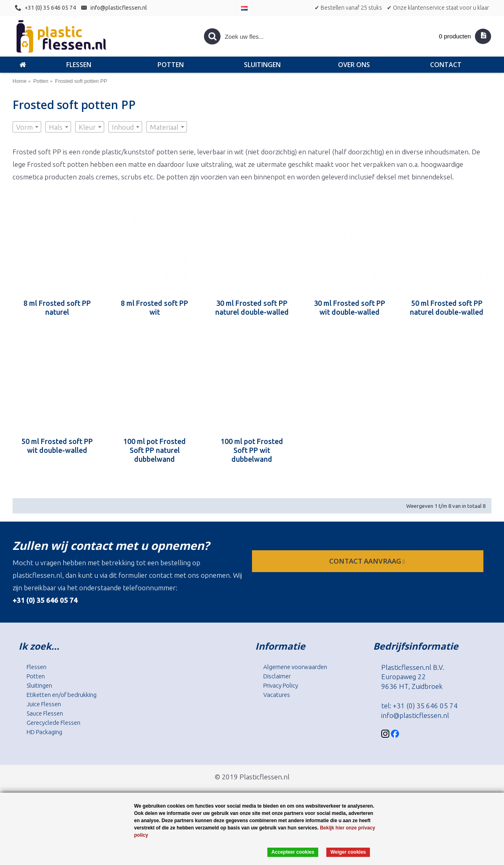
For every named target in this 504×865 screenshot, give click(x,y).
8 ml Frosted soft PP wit (154, 307)
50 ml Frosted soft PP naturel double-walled (447, 307)
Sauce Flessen (45, 713)
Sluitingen (39, 685)
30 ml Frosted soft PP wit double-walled (350, 307)
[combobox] (27, 127)
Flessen (37, 667)
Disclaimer (277, 676)
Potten (36, 676)
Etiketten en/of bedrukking (62, 695)
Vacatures (277, 695)
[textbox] (27, 127)
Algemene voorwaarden (295, 667)
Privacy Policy (281, 685)
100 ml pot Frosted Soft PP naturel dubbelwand (154, 450)
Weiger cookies (348, 852)
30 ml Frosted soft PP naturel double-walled (252, 307)
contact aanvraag (368, 561)
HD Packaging (44, 732)
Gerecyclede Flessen (54, 723)
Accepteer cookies (293, 852)
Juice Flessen (44, 704)
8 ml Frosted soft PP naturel (57, 307)
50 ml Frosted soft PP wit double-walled (57, 446)
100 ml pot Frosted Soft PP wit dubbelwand (252, 450)
